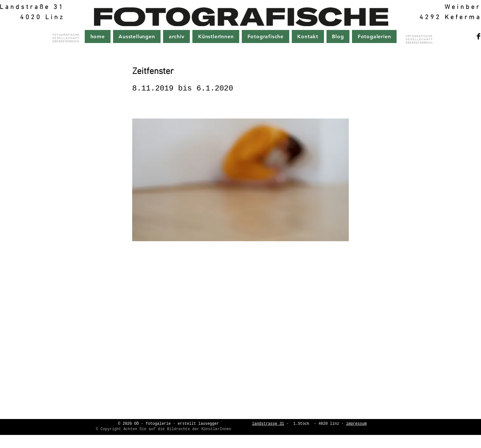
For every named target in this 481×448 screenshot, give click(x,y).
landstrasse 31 (268, 424)
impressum (356, 424)
